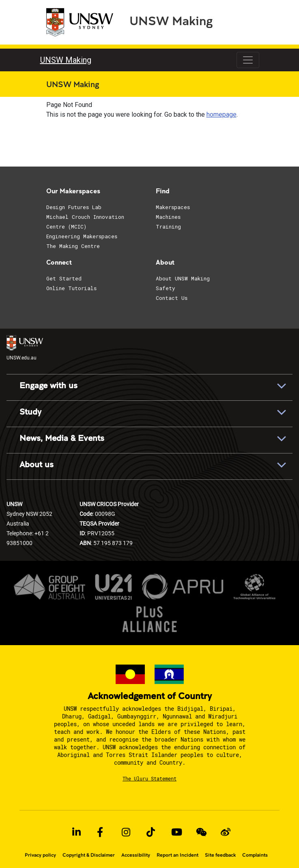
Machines (168, 217)
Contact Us (172, 298)
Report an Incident (177, 855)
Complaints (255, 855)
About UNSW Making (183, 278)
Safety (166, 288)
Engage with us (48, 386)
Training (168, 227)
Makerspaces (173, 207)
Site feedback (220, 855)
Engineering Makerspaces (82, 236)
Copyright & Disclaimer (89, 855)
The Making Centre (73, 246)
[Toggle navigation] (248, 60)
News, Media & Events (62, 438)
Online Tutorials (71, 288)
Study (30, 412)
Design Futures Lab (74, 207)
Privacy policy (40, 855)
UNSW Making (171, 20)
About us (37, 465)
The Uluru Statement (149, 778)
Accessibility (136, 855)
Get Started (64, 278)
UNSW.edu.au (25, 348)
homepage (222, 114)
